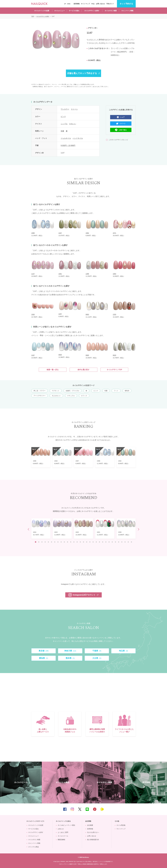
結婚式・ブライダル (73, 391)
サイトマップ (85, 4)
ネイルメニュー (60, 11)
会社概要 (90, 825)
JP (65, 4)
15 (80, 542)
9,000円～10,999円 (68, 146)
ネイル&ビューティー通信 (66, 825)
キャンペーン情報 (127, 11)
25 (112, 542)
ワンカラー (65, 109)
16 (83, 542)
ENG (69, 4)
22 (103, 542)
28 (122, 542)
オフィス (84, 396)
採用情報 (77, 4)
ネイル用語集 (121, 825)
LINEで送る (123, 130)
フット (116, 391)
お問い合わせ (100, 4)
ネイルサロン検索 (111, 11)
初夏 (62, 131)
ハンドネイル (78, 138)
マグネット (56, 391)
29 (125, 542)
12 (71, 542)
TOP (162, 809)
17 (87, 542)
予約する (126, 4)
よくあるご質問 (63, 832)
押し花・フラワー (40, 391)
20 (96, 542)
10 (64, 542)
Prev (29, 529)
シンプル (64, 124)
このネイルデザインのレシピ (118, 140)
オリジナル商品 (34, 847)
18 (90, 542)
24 (109, 542)
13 (74, 542)
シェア (122, 117)
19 (93, 542)
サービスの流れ (74, 11)
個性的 (127, 391)
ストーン (74, 109)
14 (77, 542)
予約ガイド (110, 4)
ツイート (123, 124)
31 (131, 542)
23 (106, 542)
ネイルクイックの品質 (42, 11)
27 (119, 542)
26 (115, 542)
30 (128, 542)
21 (99, 542)
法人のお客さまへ (93, 832)
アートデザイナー (40, 396)
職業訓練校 (61, 840)
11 (68, 542)
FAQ (93, 4)
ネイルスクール (63, 836)
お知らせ (61, 829)
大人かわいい (56, 396)
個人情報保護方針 (93, 840)
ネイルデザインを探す (92, 11)
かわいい (73, 124)
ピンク (63, 117)
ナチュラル (71, 396)
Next (138, 529)
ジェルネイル (66, 138)
